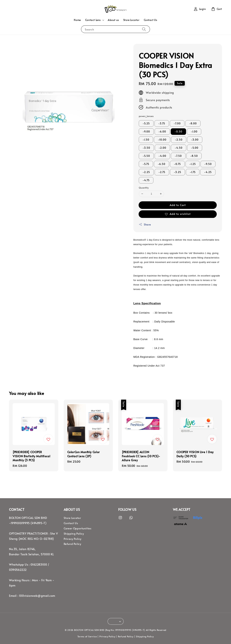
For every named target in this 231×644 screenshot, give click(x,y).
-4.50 (179, 148)
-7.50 (178, 156)
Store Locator (131, 20)
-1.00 (194, 131)
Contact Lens (93, 20)
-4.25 (208, 172)
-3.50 (146, 148)
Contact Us (151, 20)
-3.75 (162, 123)
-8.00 (193, 123)
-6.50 (162, 164)
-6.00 (162, 131)
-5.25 (146, 123)
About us (113, 20)
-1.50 (146, 140)
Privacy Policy (73, 539)
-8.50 (194, 156)
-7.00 (177, 123)
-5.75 (146, 164)
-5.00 (195, 148)
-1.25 (193, 164)
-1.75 (193, 172)
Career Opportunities (78, 528)
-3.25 (177, 172)
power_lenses (146, 116)
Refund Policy (72, 544)
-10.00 (162, 140)
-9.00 (146, 131)
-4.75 (146, 180)
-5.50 (146, 156)
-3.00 (195, 140)
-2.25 (146, 172)
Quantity (144, 188)
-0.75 (177, 164)
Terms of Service (87, 636)
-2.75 (162, 172)
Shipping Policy (74, 534)
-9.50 (208, 164)
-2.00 (162, 148)
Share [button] (145, 224)
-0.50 (178, 131)
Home (77, 20)
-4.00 (162, 156)
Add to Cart (178, 205)
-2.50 (179, 140)
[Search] (144, 29)
